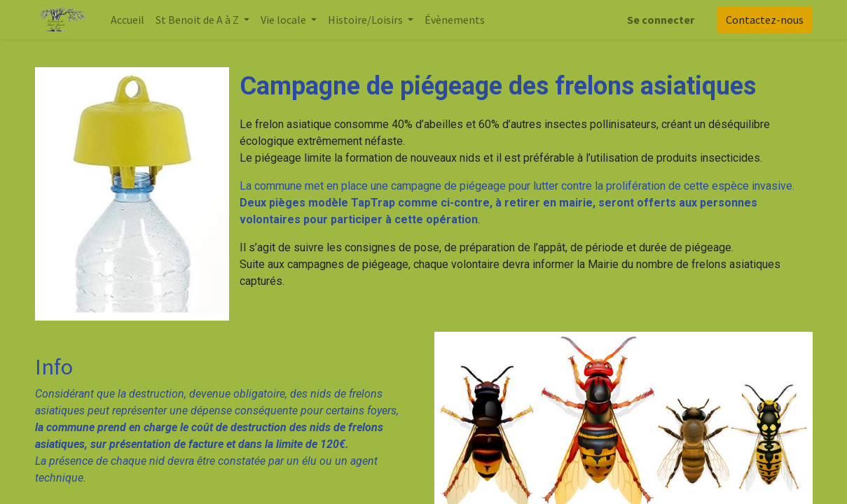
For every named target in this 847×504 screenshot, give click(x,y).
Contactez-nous (765, 20)
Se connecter (661, 20)
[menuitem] (128, 20)
